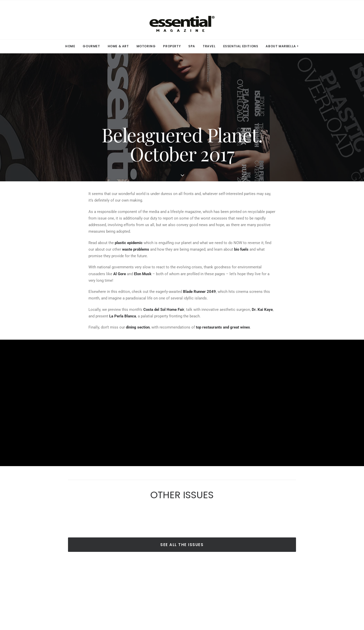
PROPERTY (172, 46)
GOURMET (91, 46)
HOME (70, 46)
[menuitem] (72, 46)
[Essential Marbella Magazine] (182, 20)
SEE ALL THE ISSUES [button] (182, 545)
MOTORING (146, 46)
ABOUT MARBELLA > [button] (282, 46)
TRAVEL (209, 46)
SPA (192, 46)
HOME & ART (118, 46)
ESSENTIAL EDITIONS (241, 46)
